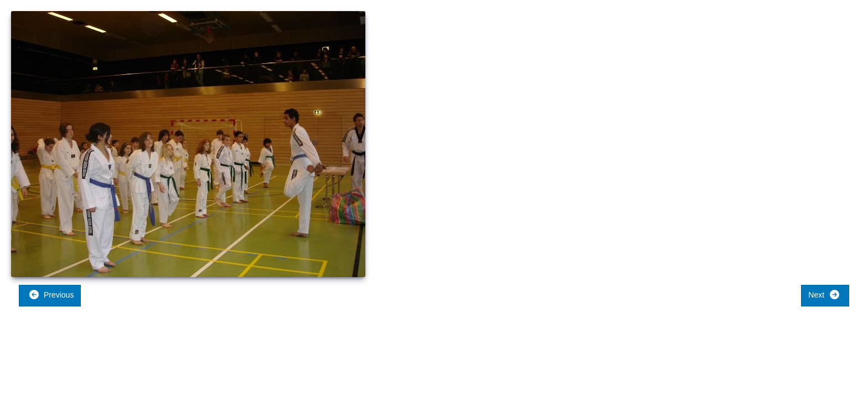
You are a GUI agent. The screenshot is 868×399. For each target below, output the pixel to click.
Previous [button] (51, 295)
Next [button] (824, 295)
